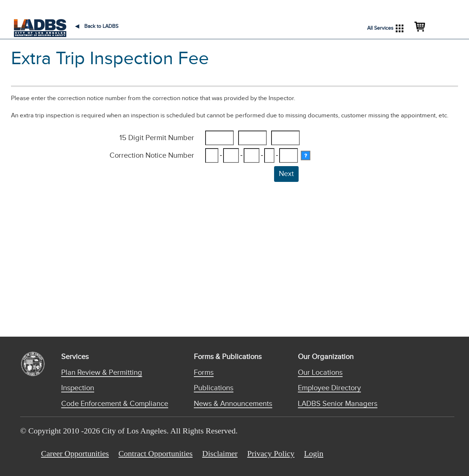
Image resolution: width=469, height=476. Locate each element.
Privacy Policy (271, 453)
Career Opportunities (75, 453)
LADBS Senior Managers (338, 404)
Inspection (78, 388)
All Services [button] (385, 28)
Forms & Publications (228, 357)
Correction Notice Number (152, 155)
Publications (214, 388)
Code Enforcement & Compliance (115, 404)
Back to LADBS (97, 26)
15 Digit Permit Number (157, 138)
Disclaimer (220, 453)
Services (75, 357)
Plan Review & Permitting (102, 373)
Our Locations (320, 373)
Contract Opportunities (155, 453)
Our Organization (326, 357)
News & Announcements (233, 404)
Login (314, 453)
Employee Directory (329, 388)
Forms (204, 373)
